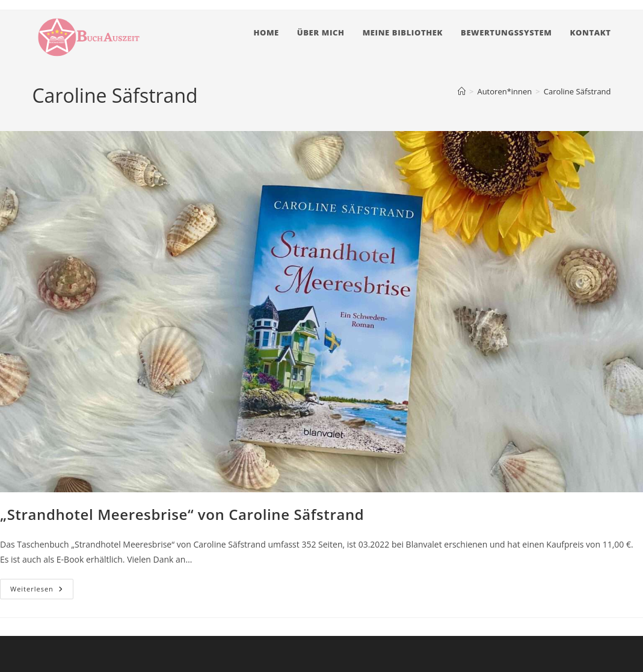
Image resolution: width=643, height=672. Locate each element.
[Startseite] (462, 91)
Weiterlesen (42, 591)
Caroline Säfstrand (577, 91)
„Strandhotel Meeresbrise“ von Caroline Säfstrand (182, 514)
